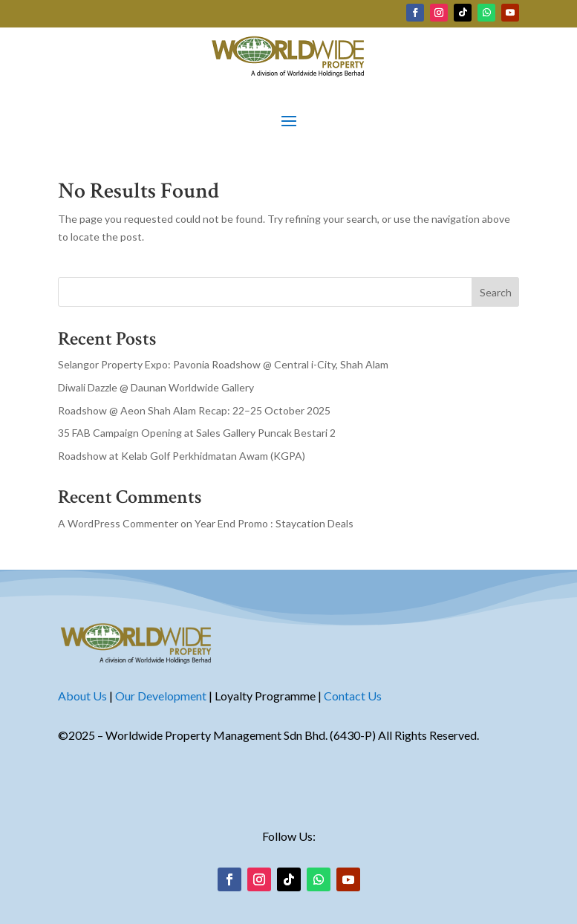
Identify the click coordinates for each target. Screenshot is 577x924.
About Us (82, 696)
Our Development (161, 696)
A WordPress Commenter (118, 523)
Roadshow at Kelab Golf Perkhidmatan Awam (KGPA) (182, 456)
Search (496, 292)
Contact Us (353, 696)
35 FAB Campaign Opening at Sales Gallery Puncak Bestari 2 (197, 433)
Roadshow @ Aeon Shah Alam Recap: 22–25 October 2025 (194, 410)
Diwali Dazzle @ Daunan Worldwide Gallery (156, 387)
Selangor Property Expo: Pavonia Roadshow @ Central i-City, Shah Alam (223, 364)
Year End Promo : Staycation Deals (274, 523)
